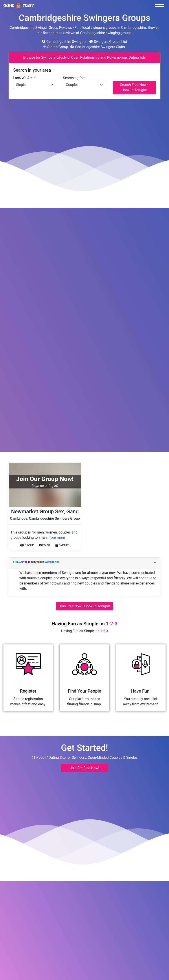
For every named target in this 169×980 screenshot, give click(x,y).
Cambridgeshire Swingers (64, 42)
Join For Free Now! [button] (84, 768)
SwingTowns (52, 562)
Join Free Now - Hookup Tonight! (84, 606)
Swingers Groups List (108, 42)
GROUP (27, 545)
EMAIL (45, 545)
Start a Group (56, 47)
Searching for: (74, 78)
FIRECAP (19, 562)
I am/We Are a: (25, 78)
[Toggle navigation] (161, 5)
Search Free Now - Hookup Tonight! (134, 87)
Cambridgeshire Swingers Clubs (97, 47)
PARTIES (62, 545)
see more (58, 538)
